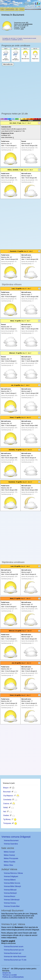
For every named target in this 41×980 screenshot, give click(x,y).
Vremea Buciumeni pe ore (14, 950)
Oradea (6, 815)
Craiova (6, 804)
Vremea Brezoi (9, 896)
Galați (5, 807)
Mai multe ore (8, 64)
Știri (17, 9)
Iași (5, 811)
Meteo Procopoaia (11, 858)
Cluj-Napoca (8, 796)
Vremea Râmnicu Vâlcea (13, 873)
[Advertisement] (20, 88)
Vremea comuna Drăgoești (16, 837)
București (7, 792)
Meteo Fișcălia (10, 862)
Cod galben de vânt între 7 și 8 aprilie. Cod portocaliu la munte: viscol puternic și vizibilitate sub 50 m (19, 39)
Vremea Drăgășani (11, 876)
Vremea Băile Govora (12, 883)
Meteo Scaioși (9, 855)
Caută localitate (10, 9)
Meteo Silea (8, 865)
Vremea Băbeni (10, 880)
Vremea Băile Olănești (12, 886)
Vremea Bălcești (10, 890)
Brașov (6, 788)
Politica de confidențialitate (13, 977)
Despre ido (7, 973)
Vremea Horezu (10, 903)
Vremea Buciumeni (11, 840)
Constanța (7, 800)
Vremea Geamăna (11, 844)
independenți (12, 938)
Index (2, 9)
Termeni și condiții (10, 975)
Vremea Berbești (10, 893)
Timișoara (7, 823)
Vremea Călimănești (12, 900)
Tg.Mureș (7, 819)
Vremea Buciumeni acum (14, 947)
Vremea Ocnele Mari (12, 906)
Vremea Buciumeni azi (13, 953)
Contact (22, 9)
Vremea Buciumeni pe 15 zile (15, 960)
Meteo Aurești (9, 852)
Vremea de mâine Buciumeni (15, 957)
